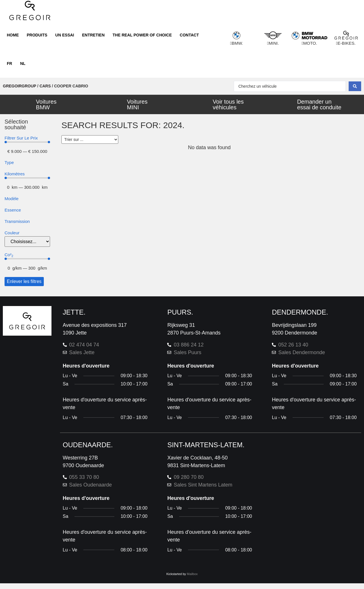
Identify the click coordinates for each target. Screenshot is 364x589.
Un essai (65, 35)
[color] (27, 242)
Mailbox (192, 574)
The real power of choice (142, 35)
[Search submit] (355, 86)
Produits (37, 35)
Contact (189, 35)
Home (13, 35)
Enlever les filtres (24, 281)
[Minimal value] (27, 142)
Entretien (93, 35)
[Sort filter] (90, 139)
